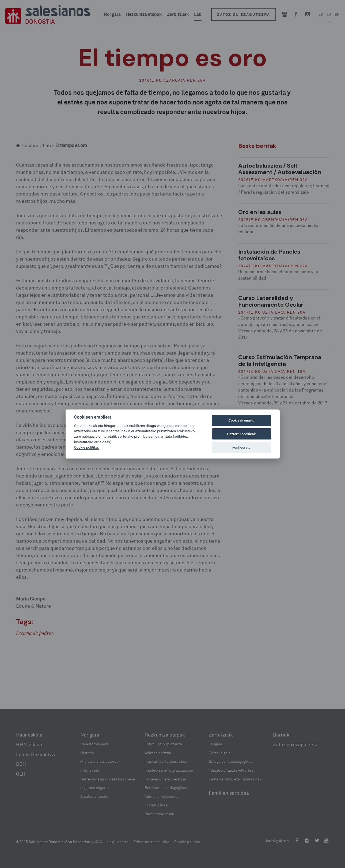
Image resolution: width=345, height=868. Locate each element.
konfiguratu (241, 447)
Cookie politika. (87, 447)
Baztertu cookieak (241, 434)
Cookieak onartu (242, 420)
